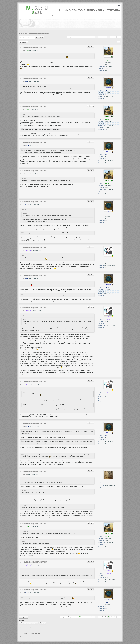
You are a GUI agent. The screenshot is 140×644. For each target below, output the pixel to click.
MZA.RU (37, 12)
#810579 (22, 311)
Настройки (64, 617)
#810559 (22, 110)
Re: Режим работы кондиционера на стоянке (33, 47)
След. (119, 37)
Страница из (87, 37)
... (97, 37)
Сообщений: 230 (77, 37)
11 (100, 37)
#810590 (22, 565)
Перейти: (22, 620)
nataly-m (27, 50)
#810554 (22, 81)
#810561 (22, 145)
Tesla (26, 474)
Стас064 (27, 81)
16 (115, 37)
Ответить (24, 43)
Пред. (70, 37)
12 (103, 37)
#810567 (22, 205)
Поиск (41, 37)
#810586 (22, 474)
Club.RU (37, 8)
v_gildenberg (28, 250)
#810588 (22, 527)
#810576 (22, 250)
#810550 (22, 50)
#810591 (22, 593)
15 (112, 37)
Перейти (42, 623)
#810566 (22, 174)
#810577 (22, 278)
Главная (64, 10)
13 (106, 37)
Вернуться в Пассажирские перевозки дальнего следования (35, 627)
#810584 (22, 426)
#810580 (22, 384)
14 (109, 37)
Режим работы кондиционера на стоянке (35, 34)
